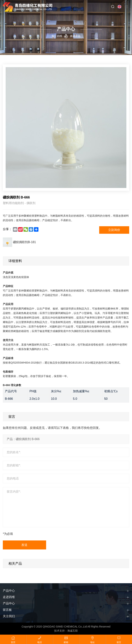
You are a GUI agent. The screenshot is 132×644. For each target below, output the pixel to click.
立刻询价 (114, 230)
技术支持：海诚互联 (66, 631)
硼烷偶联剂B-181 (24, 242)
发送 (25, 545)
